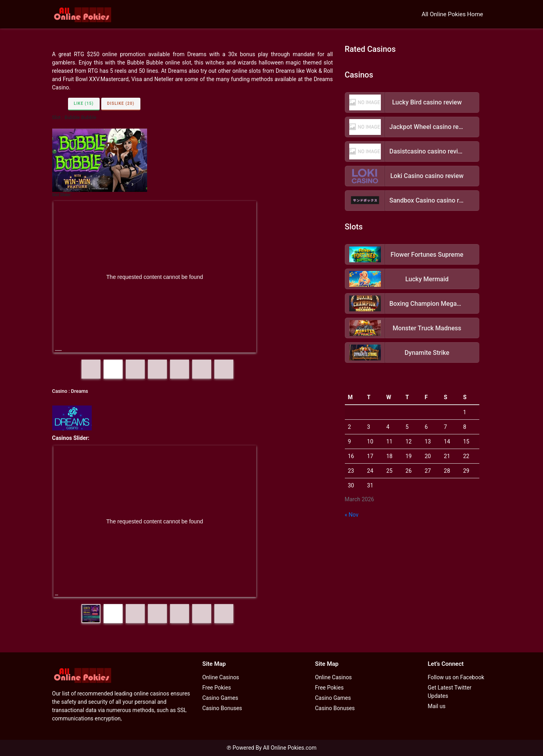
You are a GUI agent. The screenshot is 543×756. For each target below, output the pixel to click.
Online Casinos (221, 677)
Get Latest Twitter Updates (450, 692)
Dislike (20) (121, 103)
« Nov (352, 515)
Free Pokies (217, 688)
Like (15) (84, 103)
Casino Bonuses (222, 708)
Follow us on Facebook (456, 677)
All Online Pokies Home (452, 14)
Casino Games (220, 698)
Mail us (437, 706)
